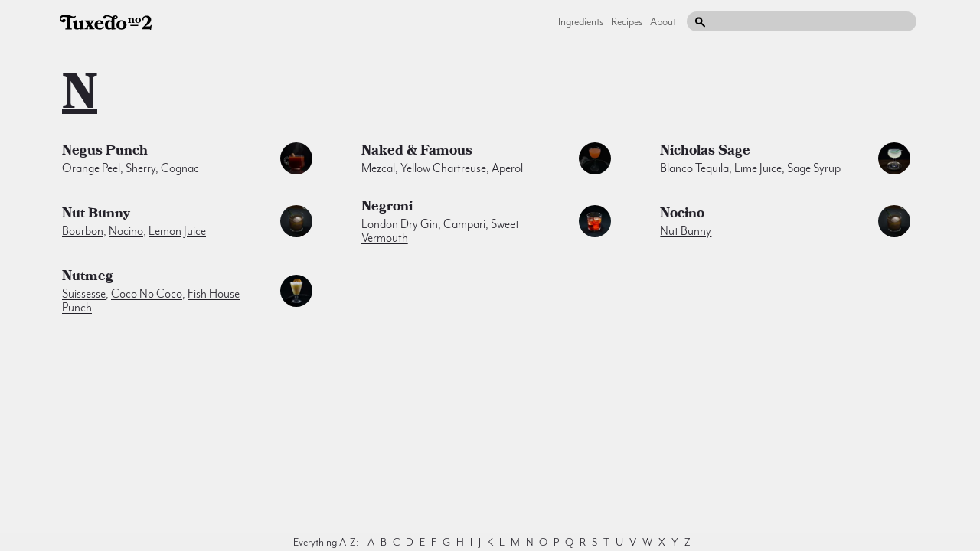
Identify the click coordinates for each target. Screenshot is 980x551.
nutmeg (88, 278)
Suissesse (84, 294)
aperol (507, 168)
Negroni (387, 208)
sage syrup (814, 168)
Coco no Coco (147, 294)
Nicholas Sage (705, 152)
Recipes (627, 21)
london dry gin (400, 224)
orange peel (91, 168)
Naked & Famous (417, 152)
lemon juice (177, 231)
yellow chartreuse (443, 168)
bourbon (83, 231)
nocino (126, 231)
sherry (140, 168)
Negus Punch (105, 152)
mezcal (378, 168)
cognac (180, 168)
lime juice (758, 168)
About (663, 21)
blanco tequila (694, 168)
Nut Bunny (96, 215)
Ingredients (581, 21)
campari (464, 224)
